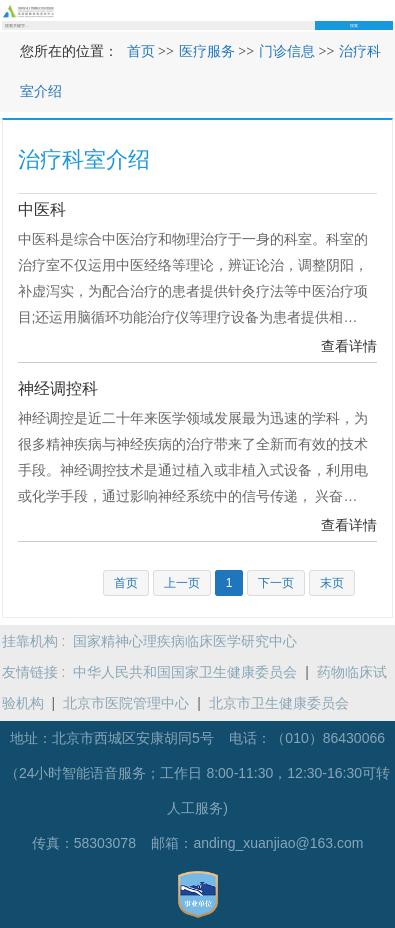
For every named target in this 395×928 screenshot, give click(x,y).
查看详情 (349, 346)
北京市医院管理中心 (126, 703)
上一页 (182, 583)
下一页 (276, 583)
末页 (332, 583)
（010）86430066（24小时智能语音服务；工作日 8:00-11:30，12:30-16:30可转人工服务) (197, 773)
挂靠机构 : (38, 641)
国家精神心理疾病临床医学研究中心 (185, 641)
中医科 (42, 209)
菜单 (387, 10)
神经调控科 (58, 388)
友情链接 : (38, 672)
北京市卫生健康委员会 (279, 703)
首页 (141, 51)
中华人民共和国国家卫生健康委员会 (185, 672)
